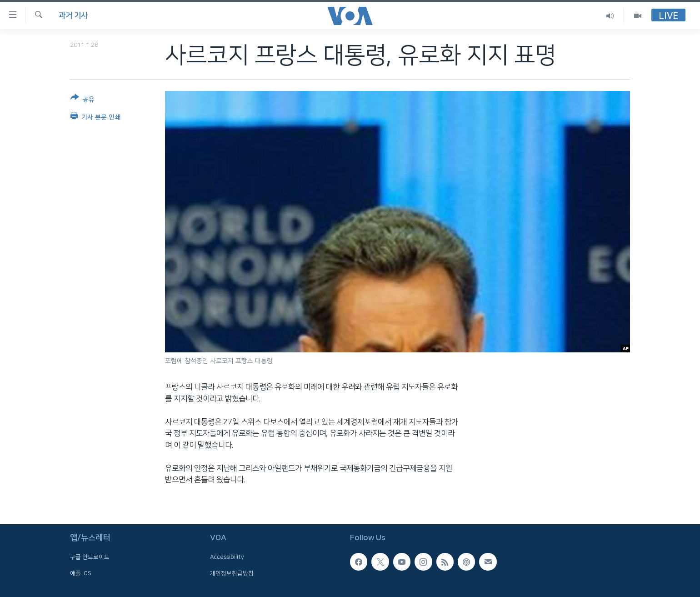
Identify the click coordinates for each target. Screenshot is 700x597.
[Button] (82, 100)
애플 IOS (81, 573)
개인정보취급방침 (232, 573)
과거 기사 (73, 15)
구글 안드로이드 (90, 557)
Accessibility (227, 557)
